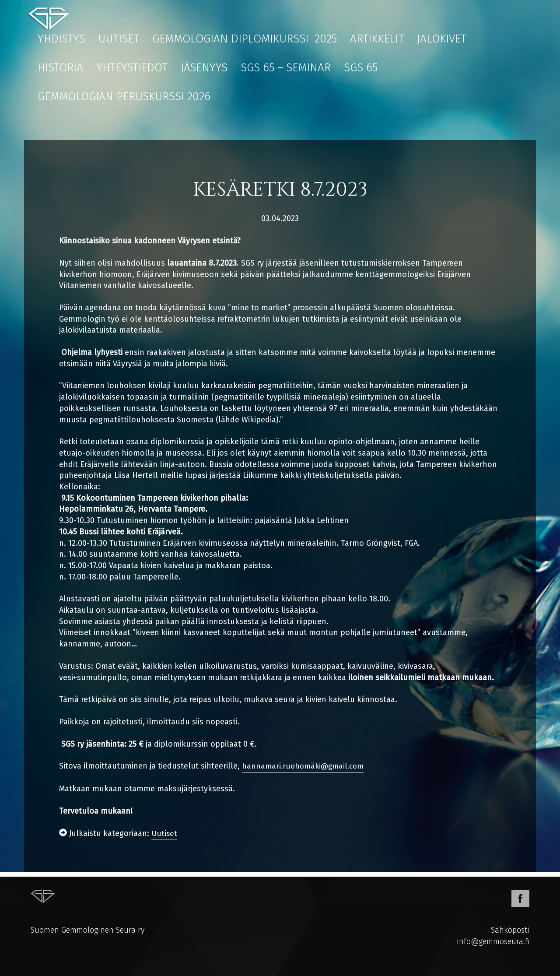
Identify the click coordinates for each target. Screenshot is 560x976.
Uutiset (119, 39)
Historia (60, 68)
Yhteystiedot (132, 68)
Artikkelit (377, 39)
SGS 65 (361, 68)
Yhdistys (61, 39)
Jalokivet (442, 39)
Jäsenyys (204, 68)
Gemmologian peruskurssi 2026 (124, 97)
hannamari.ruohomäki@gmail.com (306, 766)
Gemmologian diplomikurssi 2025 (245, 39)
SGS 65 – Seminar (286, 68)
